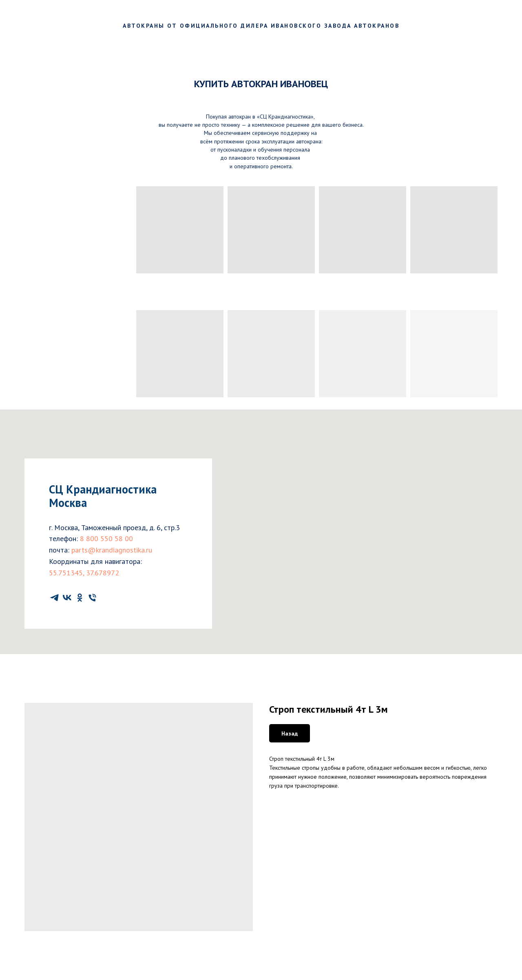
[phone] (92, 598)
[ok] (80, 598)
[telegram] (54, 598)
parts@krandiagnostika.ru (112, 550)
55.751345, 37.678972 (84, 573)
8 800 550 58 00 (106, 538)
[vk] (67, 598)
